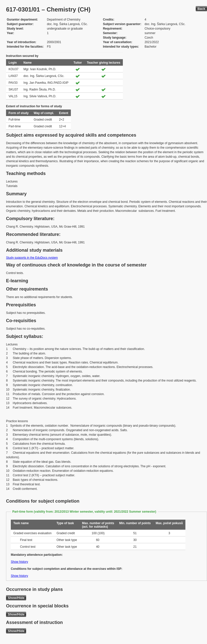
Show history (19, 562)
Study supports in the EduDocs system (32, 258)
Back (201, 9)
